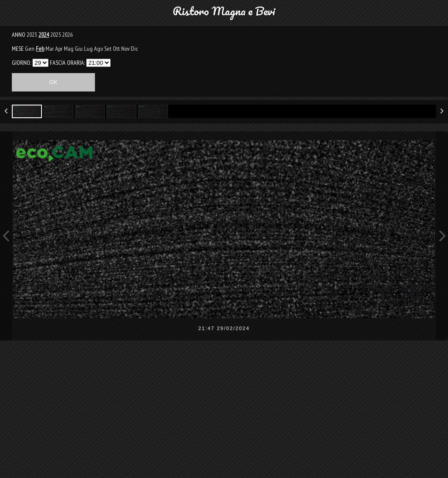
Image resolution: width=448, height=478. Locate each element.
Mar (50, 49)
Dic (134, 49)
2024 (44, 35)
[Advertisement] (224, 415)
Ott (116, 49)
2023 (32, 35)
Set (108, 49)
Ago (98, 49)
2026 (67, 35)
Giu (79, 49)
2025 (56, 35)
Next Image (442, 236)
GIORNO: (21, 63)
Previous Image (6, 236)
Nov (125, 49)
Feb (40, 49)
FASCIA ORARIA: (67, 63)
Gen (30, 49)
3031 (40, 63)
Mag (69, 49)
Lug (88, 49)
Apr (59, 49)
